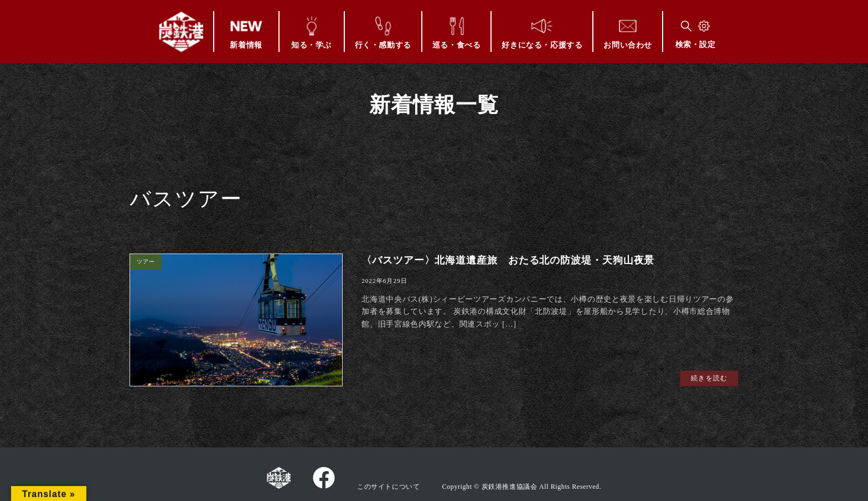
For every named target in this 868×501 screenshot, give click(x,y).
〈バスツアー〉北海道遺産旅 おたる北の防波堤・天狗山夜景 (508, 260)
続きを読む (709, 378)
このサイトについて (388, 487)
